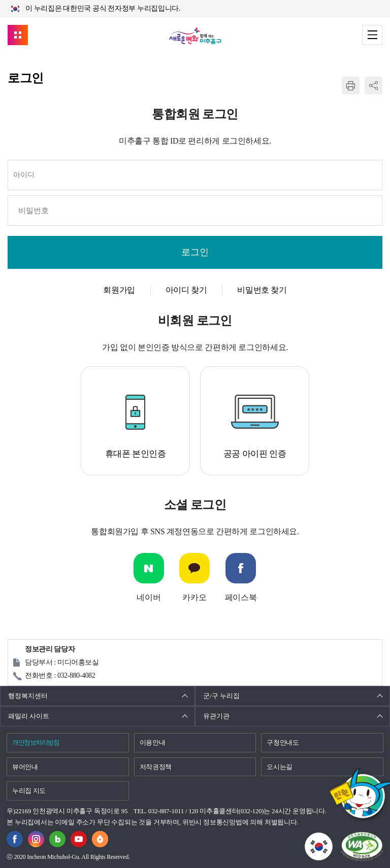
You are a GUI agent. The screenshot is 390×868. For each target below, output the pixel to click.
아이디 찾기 (186, 290)
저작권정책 (156, 767)
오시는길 (280, 767)
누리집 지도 (29, 791)
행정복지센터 (28, 696)
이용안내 (153, 742)
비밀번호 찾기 (262, 290)
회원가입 (119, 290)
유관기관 (216, 716)
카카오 (194, 597)
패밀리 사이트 (29, 716)
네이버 (149, 597)
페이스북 (241, 597)
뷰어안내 (25, 767)
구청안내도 (283, 742)
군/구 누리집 (221, 696)
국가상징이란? (332, 839)
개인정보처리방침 (36, 742)
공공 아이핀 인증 (255, 454)
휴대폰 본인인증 (136, 454)
